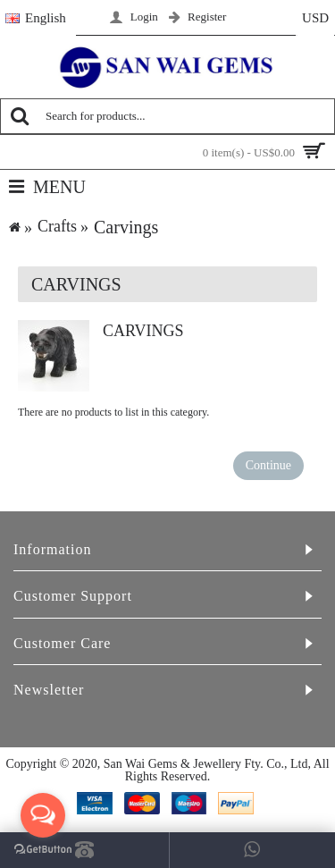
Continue (268, 465)
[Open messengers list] (43, 815)
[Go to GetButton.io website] (43, 850)
